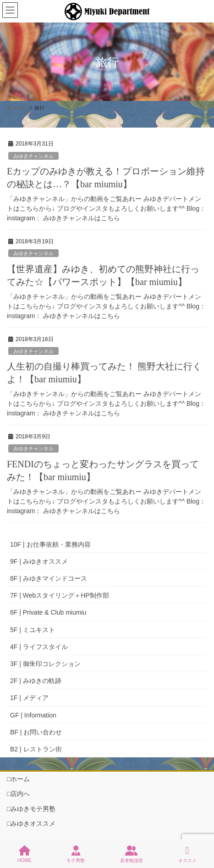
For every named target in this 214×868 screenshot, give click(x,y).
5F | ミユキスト (33, 630)
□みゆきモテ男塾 (31, 809)
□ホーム (18, 779)
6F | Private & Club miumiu (48, 612)
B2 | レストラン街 (36, 749)
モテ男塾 (76, 854)
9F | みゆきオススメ (39, 561)
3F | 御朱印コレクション (45, 664)
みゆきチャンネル (33, 156)
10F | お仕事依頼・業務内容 (50, 544)
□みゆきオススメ (31, 823)
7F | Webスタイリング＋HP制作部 (60, 595)
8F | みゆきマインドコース (49, 578)
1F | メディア (29, 698)
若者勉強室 (132, 854)
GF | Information (33, 715)
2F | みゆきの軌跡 (36, 681)
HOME (24, 854)
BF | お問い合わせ (36, 732)
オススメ (187, 854)
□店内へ (18, 794)
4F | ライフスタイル (39, 647)
